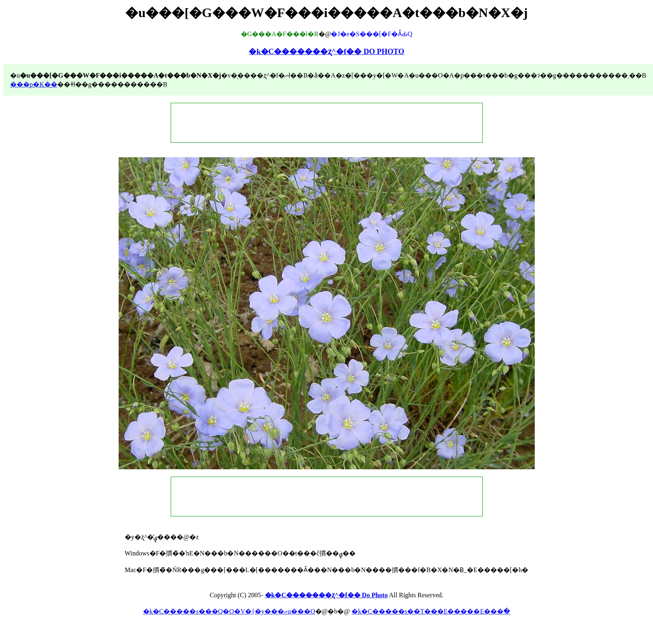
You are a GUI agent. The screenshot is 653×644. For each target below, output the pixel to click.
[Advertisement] (327, 123)
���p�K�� (34, 84)
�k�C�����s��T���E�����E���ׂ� (431, 611)
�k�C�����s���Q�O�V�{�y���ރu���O (229, 611)
